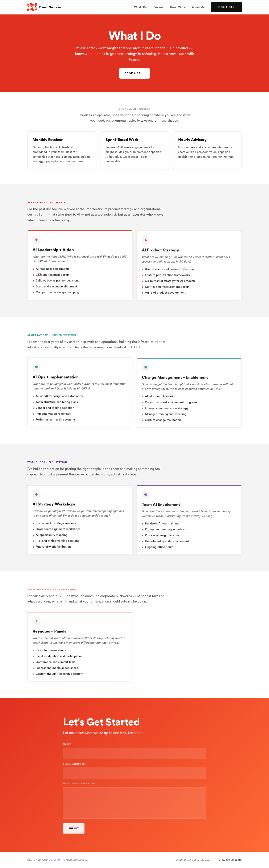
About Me (198, 7)
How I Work (178, 7)
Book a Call (226, 7)
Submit (74, 831)
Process (158, 7)
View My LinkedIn (230, 860)
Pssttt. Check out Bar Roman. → (195, 860)
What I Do (140, 7)
